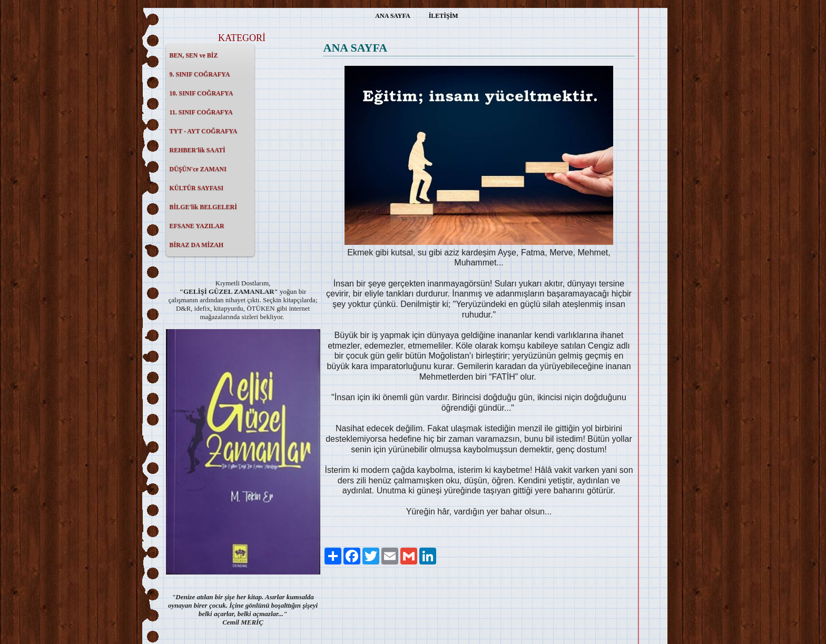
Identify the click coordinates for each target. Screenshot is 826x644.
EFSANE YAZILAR (197, 226)
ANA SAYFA (392, 16)
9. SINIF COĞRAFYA (200, 74)
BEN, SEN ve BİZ (194, 55)
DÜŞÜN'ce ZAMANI (198, 169)
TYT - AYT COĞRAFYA (204, 131)
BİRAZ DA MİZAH (197, 245)
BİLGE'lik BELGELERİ (203, 207)
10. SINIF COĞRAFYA (201, 93)
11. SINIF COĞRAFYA (201, 112)
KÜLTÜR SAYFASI (197, 188)
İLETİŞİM (444, 16)
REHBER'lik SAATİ (198, 150)
